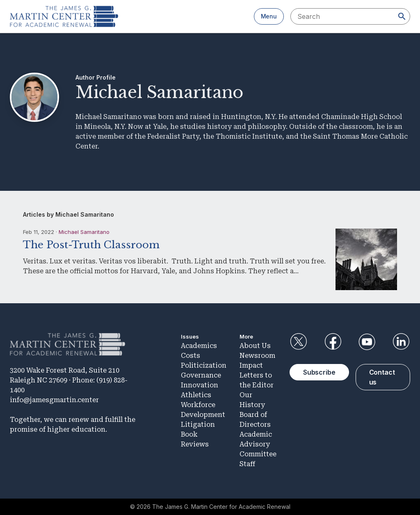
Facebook (333, 342)
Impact (251, 365)
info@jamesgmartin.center (54, 400)
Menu (269, 16)
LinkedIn (401, 342)
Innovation (200, 385)
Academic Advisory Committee (258, 444)
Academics (199, 346)
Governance (201, 375)
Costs (191, 356)
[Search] (402, 16)
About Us (255, 346)
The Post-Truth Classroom (91, 245)
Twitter (299, 342)
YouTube (367, 342)
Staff (247, 464)
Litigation (198, 425)
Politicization (204, 365)
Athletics (196, 395)
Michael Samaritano (84, 232)
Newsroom (257, 356)
